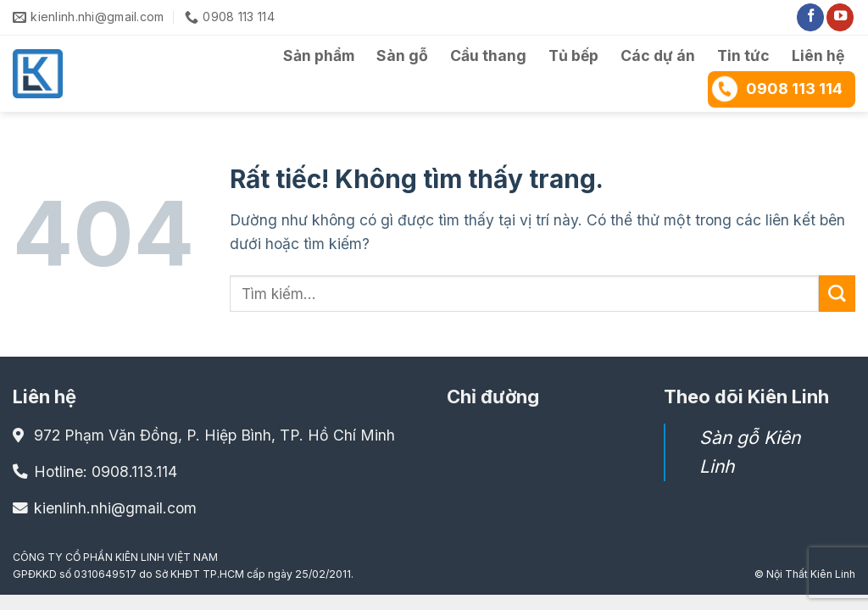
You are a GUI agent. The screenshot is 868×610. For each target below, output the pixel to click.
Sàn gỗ (402, 55)
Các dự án (658, 55)
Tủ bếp (573, 55)
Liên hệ (818, 55)
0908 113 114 (776, 89)
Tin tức (743, 55)
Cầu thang (488, 55)
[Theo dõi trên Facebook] (810, 17)
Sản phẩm (319, 55)
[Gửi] (837, 294)
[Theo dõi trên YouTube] (840, 17)
